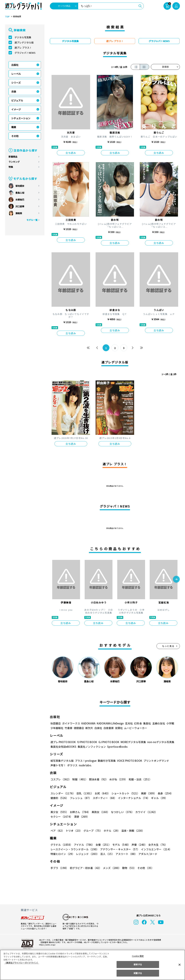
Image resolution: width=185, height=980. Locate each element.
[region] (92, 965)
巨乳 (85, 793)
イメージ (16, 109)
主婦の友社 (159, 723)
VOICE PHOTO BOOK (130, 761)
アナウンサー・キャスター (120, 849)
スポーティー (105, 798)
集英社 (147, 723)
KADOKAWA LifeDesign (110, 723)
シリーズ (16, 83)
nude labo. (85, 765)
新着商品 (13, 157)
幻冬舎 (138, 723)
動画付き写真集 (107, 761)
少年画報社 (57, 728)
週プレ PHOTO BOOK (63, 742)
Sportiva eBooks (117, 747)
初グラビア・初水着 (86, 868)
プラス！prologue (86, 761)
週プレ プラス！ (23, 48)
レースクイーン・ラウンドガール (75, 849)
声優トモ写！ (58, 765)
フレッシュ (81, 798)
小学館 (170, 723)
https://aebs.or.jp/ (47, 945)
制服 (80, 779)
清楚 (82, 817)
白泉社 (98, 728)
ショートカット (126, 793)
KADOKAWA (88, 723)
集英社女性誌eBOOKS (63, 747)
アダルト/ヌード (148, 854)
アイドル (84, 845)
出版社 (15, 65)
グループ (93, 831)
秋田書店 (56, 723)
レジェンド (87, 854)
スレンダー (63, 793)
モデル (121, 845)
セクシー (62, 817)
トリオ (74, 831)
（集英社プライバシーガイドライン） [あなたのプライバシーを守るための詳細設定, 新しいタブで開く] (22, 963)
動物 (129, 868)
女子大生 (158, 845)
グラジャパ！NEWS (25, 53)
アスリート (126, 854)
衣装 (14, 92)
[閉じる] (180, 965)
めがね (118, 779)
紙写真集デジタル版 (62, 761)
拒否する (138, 964)
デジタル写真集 (23, 37)
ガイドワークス (71, 723)
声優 (139, 845)
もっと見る (168, 646)
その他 (15, 136)
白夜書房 (109, 728)
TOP (7, 17)
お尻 (102, 793)
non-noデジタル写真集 (161, 742)
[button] (176, 580)
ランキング (14, 162)
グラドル (62, 845)
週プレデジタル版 (24, 42)
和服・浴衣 (140, 779)
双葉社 (119, 728)
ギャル (159, 798)
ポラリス (72, 765)
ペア (57, 831)
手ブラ (59, 868)
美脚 (149, 793)
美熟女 (101, 812)
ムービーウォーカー (136, 728)
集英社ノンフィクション (92, 747)
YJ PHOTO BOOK (87, 742)
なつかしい (122, 812)
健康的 (59, 798)
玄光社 (129, 723)
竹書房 (69, 728)
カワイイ (146, 812)
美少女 (59, 812)
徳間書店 (79, 728)
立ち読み (71, 153)
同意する (138, 973)
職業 (14, 127)
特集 (11, 167)
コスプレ (61, 779)
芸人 (107, 854)
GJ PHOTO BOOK (109, 742)
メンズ (112, 868)
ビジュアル (17, 100)
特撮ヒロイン (63, 854)
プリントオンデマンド (156, 761)
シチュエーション (21, 118)
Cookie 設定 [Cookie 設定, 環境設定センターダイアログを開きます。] (138, 956)
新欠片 (89, 728)
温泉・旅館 (133, 831)
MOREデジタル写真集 (133, 742)
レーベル (16, 74)
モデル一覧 (32, 220)
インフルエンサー (156, 849)
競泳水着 (99, 779)
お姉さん (80, 812)
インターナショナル (134, 798)
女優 (103, 845)
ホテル (112, 831)
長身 (165, 793)
